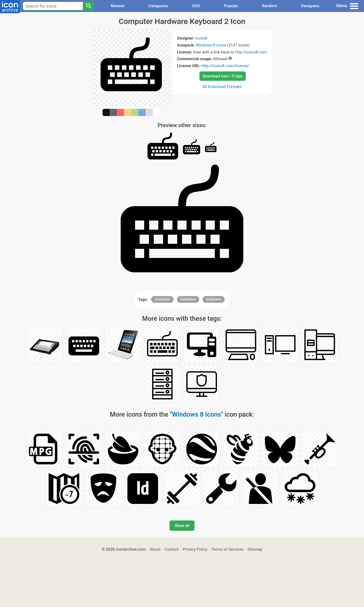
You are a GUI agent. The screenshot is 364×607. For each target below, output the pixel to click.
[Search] (88, 6)
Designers (310, 6)
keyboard (214, 299)
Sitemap (255, 549)
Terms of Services (227, 549)
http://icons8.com (251, 52)
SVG (196, 6)
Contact (172, 549)
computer (162, 299)
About (155, 549)
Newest (117, 6)
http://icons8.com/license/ (226, 66)
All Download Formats (222, 87)
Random (270, 6)
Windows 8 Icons (211, 45)
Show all (182, 526)
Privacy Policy (195, 549)
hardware (188, 299)
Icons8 (201, 38)
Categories (158, 6)
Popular (231, 6)
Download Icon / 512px (222, 76)
